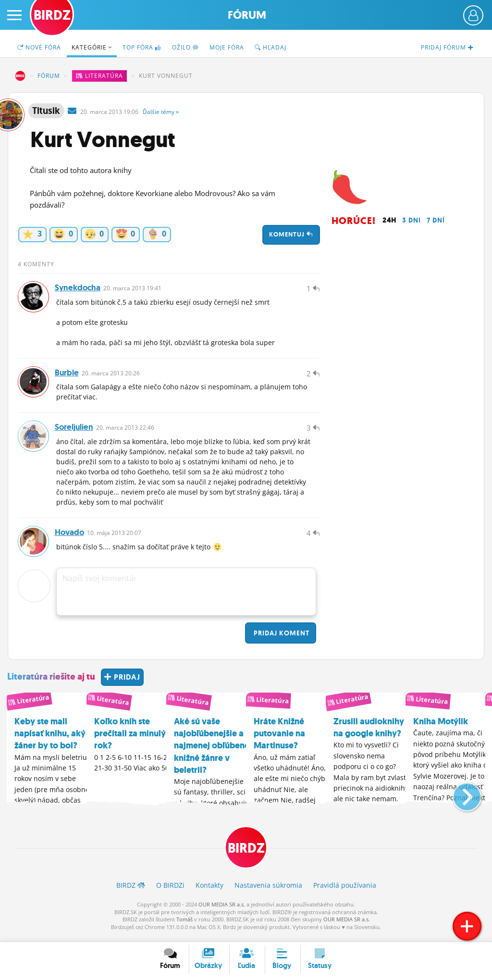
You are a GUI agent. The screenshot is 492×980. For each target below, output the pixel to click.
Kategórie (92, 47)
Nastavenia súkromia (268, 892)
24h (389, 220)
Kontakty (209, 892)
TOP (142, 47)
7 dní (436, 220)
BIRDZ (20, 76)
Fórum (247, 15)
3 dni (412, 220)
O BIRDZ (170, 892)
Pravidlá (345, 892)
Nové (39, 47)
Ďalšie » (161, 112)
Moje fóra (227, 47)
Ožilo (185, 47)
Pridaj (281, 639)
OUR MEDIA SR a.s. (222, 911)
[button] (459, 799)
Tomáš (184, 925)
